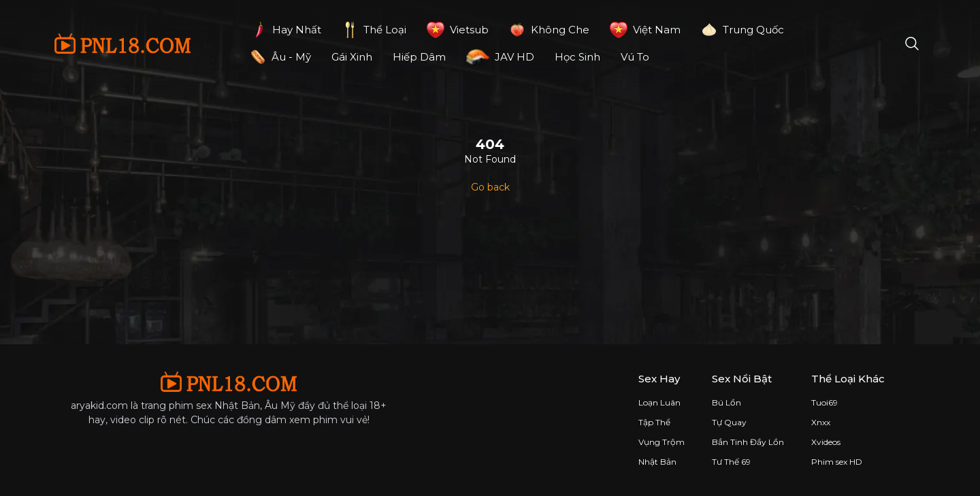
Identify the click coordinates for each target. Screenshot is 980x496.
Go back (490, 187)
